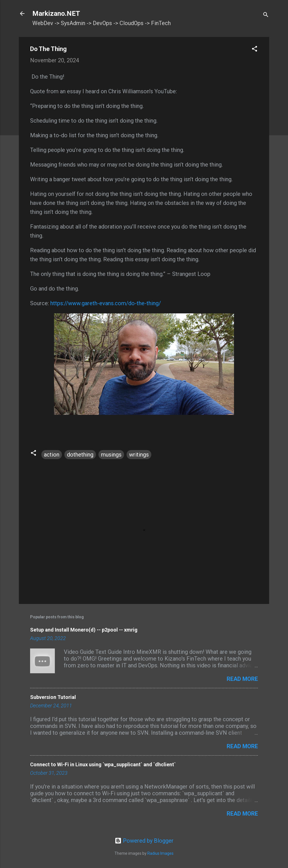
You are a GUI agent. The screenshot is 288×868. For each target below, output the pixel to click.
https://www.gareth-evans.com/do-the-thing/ (106, 303)
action (52, 455)
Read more (242, 679)
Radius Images (160, 853)
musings (111, 455)
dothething (80, 455)
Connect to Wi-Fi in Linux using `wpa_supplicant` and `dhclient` (103, 764)
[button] (255, 49)
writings (139, 455)
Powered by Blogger (144, 841)
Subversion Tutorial (53, 697)
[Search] (266, 15)
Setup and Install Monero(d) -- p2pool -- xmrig (84, 630)
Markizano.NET (56, 14)
